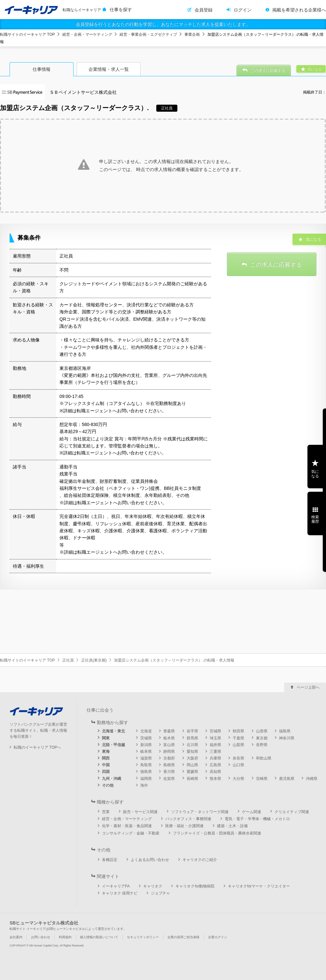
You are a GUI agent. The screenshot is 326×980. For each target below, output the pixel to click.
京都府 (169, 758)
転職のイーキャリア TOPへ (37, 747)
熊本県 (215, 779)
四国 (106, 772)
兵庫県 (215, 758)
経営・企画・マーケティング (87, 34)
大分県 (238, 779)
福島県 (285, 731)
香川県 (169, 772)
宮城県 (215, 731)
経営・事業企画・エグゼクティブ (148, 34)
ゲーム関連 (252, 812)
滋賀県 (146, 758)
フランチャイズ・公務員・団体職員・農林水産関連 (217, 833)
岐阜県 (146, 752)
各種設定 (110, 860)
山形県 (262, 731)
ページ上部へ (308, 687)
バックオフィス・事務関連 (188, 819)
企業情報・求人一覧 (109, 69)
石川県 (192, 745)
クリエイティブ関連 (292, 812)
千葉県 (238, 738)
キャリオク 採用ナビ (120, 893)
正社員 (68, 660)
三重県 (215, 752)
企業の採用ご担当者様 (183, 937)
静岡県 (169, 752)
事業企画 (192, 34)
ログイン (243, 10)
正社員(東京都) (94, 660)
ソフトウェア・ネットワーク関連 (200, 812)
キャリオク (153, 886)
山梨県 (238, 745)
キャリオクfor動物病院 (195, 886)
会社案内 (16, 937)
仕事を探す (121, 10)
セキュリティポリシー (143, 937)
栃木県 (169, 738)
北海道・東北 (113, 731)
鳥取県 (146, 765)
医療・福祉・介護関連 (184, 826)
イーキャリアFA (116, 886)
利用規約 (65, 937)
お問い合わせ (41, 937)
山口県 (238, 765)
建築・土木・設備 (232, 826)
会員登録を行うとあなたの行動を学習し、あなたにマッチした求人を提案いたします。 (163, 24)
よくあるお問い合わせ (150, 860)
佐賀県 (169, 779)
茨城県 (146, 738)
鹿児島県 (287, 779)
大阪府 (192, 758)
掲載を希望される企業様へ (299, 10)
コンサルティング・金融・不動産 (131, 833)
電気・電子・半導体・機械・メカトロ (257, 819)
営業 (106, 812)
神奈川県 (287, 738)
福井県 (215, 745)
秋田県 (238, 731)
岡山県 (192, 765)
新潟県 (146, 745)
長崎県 (192, 779)
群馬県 (192, 738)
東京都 (262, 738)
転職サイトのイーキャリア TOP (27, 34)
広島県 (215, 765)
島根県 (169, 765)
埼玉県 (215, 738)
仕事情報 (42, 69)
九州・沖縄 (112, 779)
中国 (106, 765)
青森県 (169, 731)
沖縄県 (312, 779)
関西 (106, 758)
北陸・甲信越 (113, 745)
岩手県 (192, 731)
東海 (106, 752)
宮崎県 (262, 779)
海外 (144, 785)
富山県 (169, 745)
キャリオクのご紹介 (200, 860)
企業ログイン (218, 937)
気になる (315, 474)
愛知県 (192, 752)
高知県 (215, 772)
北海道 (146, 731)
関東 (106, 738)
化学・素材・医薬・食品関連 (127, 826)
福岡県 (146, 779)
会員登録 (204, 10)
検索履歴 (315, 519)
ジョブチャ (160, 893)
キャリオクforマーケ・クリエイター (259, 886)
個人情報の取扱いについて (99, 937)
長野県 (262, 745)
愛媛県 (192, 772)
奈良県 (238, 758)
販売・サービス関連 (140, 812)
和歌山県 (264, 758)
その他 (108, 785)
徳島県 (146, 772)
